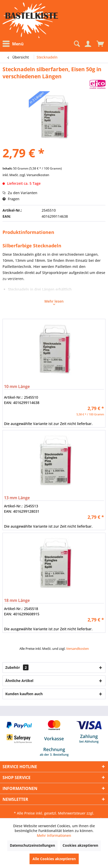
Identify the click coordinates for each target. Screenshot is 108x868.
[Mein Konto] (88, 44)
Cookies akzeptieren (80, 845)
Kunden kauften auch (24, 694)
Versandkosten (77, 649)
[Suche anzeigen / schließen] (76, 44)
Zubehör (17, 667)
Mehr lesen (54, 302)
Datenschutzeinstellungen (32, 845)
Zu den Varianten (20, 193)
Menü (13, 44)
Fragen (11, 199)
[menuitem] (14, 44)
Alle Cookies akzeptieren (54, 859)
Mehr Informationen (54, 835)
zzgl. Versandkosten (34, 175)
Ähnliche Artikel (19, 681)
